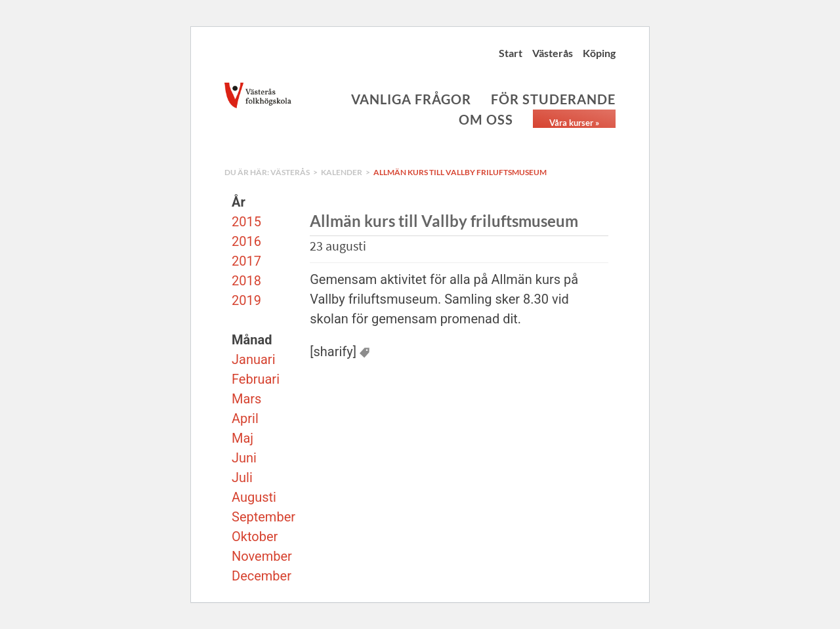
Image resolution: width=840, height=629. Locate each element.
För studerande (553, 99)
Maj (242, 438)
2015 (246, 222)
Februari (256, 379)
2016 (246, 241)
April (245, 418)
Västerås (553, 53)
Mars (246, 399)
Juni (244, 458)
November (262, 556)
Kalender (342, 172)
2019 (246, 300)
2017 (246, 261)
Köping (599, 53)
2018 (246, 281)
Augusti (254, 497)
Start (511, 53)
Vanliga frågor (411, 99)
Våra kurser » (574, 123)
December (262, 576)
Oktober (255, 537)
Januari (254, 359)
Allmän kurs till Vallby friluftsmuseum (460, 172)
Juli (242, 477)
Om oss (486, 119)
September (263, 517)
